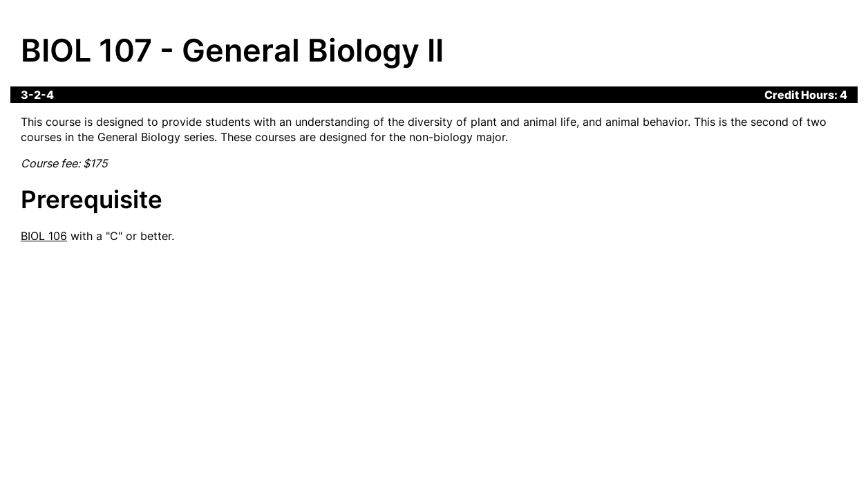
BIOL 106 (44, 236)
